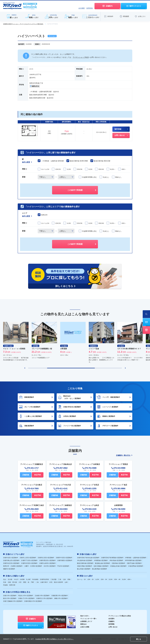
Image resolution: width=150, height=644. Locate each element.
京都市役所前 (44, 579)
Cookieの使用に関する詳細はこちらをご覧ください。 (55, 639)
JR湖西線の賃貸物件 (101, 560)
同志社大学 (26, 595)
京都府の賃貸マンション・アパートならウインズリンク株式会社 (23, 24)
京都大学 (10, 595)
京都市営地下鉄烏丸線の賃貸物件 (88, 557)
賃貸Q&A (83, 624)
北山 (5, 579)
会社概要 (82, 8)
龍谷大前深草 (59, 582)
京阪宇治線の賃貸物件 (134, 563)
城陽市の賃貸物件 (9, 569)
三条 (60, 579)
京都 (9, 582)
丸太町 (28, 579)
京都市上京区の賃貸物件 (28, 557)
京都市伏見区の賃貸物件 (29, 563)
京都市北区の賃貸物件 (11, 557)
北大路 (10, 579)
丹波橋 (5, 585)
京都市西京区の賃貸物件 (47, 560)
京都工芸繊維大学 (13, 601)
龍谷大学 (10, 598)
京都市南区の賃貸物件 (65, 560)
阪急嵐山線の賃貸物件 (103, 563)
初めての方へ (85, 615)
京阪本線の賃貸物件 (118, 563)
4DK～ (130, 579)
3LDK (124, 579)
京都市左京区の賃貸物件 (46, 557)
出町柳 (22, 579)
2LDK (111, 579)
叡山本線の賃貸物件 (84, 569)
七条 (64, 579)
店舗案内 (111, 621)
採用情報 (90, 8)
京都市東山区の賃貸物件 (11, 560)
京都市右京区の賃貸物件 (11, 563)
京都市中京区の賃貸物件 (64, 557)
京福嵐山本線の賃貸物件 (118, 566)
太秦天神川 (44, 582)
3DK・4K (117, 579)
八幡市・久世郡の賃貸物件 (33, 566)
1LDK (97, 579)
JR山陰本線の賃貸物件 (85, 560)
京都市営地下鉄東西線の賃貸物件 (112, 557)
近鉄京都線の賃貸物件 (101, 566)
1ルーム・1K (81, 579)
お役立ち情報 (85, 626)
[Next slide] (125, 368)
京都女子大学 (26, 598)
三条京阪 (53, 579)
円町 (33, 582)
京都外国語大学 (33, 601)
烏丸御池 (35, 579)
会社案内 (111, 618)
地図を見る (35, 86)
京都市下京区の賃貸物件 (29, 560)
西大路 (15, 582)
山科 (66, 582)
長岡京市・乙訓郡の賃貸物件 (13, 566)
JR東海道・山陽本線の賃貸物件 (136, 557)
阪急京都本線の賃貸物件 (85, 563)
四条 (69, 579)
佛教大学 (61, 598)
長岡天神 (12, 585)
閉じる (139, 639)
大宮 (20, 582)
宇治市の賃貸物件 (63, 566)
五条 (5, 582)
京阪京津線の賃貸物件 (85, 566)
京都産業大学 (60, 595)
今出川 (16, 579)
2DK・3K (104, 579)
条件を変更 (27, 162)
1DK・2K (91, 579)
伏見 (51, 582)
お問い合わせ (113, 626)
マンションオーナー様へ (88, 618)
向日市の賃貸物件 (50, 566)
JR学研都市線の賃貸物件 (133, 560)
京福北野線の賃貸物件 (136, 566)
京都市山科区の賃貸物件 (47, 563)
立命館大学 (42, 595)
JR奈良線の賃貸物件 (116, 560)
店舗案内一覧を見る (124, 455)
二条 (37, 582)
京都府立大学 (44, 598)
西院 (25, 582)
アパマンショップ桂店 (81, 57)
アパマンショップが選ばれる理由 (120, 615)
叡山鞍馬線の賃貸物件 (100, 569)
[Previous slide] (25, 368)
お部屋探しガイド (86, 621)
